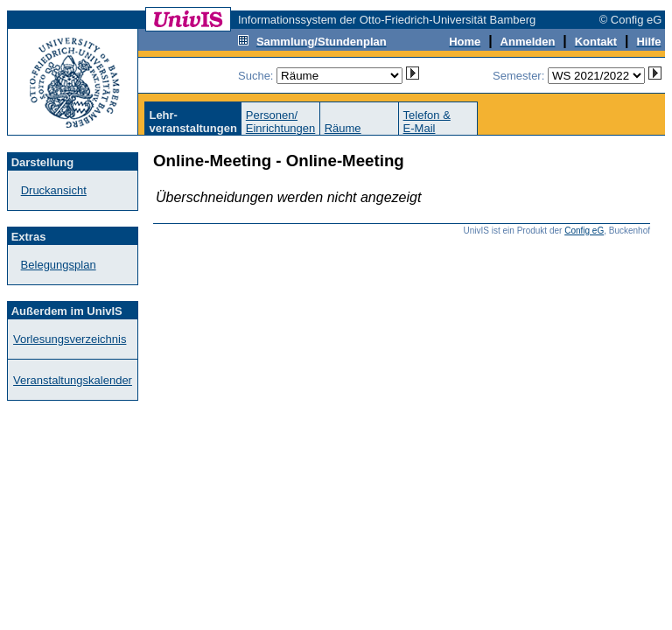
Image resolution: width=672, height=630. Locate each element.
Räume (343, 128)
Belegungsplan (59, 265)
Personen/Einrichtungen (281, 122)
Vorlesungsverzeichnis (70, 339)
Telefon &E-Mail (427, 122)
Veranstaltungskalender (73, 380)
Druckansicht (54, 190)
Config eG (584, 231)
